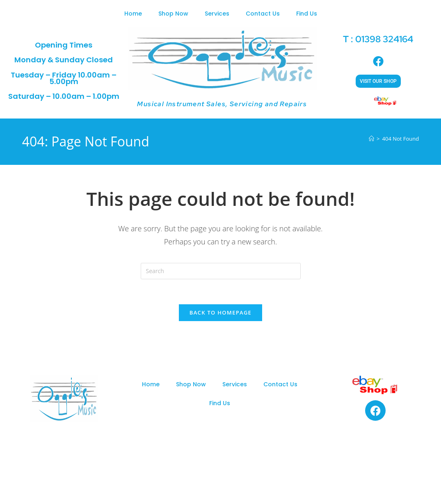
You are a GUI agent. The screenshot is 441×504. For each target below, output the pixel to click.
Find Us (307, 14)
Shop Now (173, 14)
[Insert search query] (221, 271)
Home (133, 14)
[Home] (371, 139)
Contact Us (263, 14)
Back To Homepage (220, 312)
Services (217, 14)
